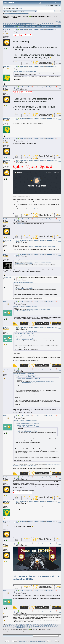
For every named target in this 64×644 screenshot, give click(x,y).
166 (23, 24)
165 (21, 24)
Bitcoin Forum (6, 16)
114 (23, 22)
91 (35, 21)
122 (39, 22)
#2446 (59, 162)
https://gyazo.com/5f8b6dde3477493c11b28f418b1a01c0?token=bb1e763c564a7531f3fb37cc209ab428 (35, 247)
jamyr (5, 254)
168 (27, 24)
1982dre (5, 302)
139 (21, 23)
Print (59, 24)
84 (25, 21)
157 (5, 24)
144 (31, 23)
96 (42, 21)
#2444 (59, 120)
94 (39, 21)
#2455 (59, 478)
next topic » (59, 22)
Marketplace (19, 16)
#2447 (59, 220)
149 (41, 23)
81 (21, 21)
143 (29, 23)
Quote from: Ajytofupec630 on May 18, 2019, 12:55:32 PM (25, 259)
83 (23, 21)
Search (14, 13)
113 (21, 22)
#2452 (59, 328)
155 (52, 23)
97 (43, 21)
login (16, 8)
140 (23, 23)
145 (33, 23)
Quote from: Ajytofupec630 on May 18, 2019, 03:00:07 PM (25, 332)
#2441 (59, 31)
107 (9, 22)
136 (15, 23)
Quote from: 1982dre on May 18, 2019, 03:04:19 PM (24, 374)
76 (14, 21)
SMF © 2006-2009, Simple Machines (38, 641)
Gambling (26, 16)
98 (44, 21)
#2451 (59, 303)
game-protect (7, 67)
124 (43, 22)
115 (25, 22)
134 (11, 23)
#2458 (59, 544)
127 (49, 22)
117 (29, 22)
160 (11, 24)
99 (46, 21)
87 (29, 21)
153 (49, 23)
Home (6, 13)
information (21, 224)
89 (32, 21)
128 (51, 22)
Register (22, 13)
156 (3, 24)
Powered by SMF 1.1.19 (24, 641)
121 (37, 22)
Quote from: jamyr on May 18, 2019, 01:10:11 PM (23, 282)
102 (51, 21)
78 (16, 21)
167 (25, 24)
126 (47, 22)
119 (33, 22)
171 (33, 24)
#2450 (59, 279)
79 (18, 21)
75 (12, 21)
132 (7, 23)
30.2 (19, 11)
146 (35, 23)
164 (19, 24)
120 (35, 22)
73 (9, 21)
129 (53, 22)
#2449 (59, 256)
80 (19, 21)
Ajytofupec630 (7, 240)
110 (15, 22)
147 (37, 23)
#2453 (59, 370)
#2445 (59, 140)
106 (7, 22)
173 (37, 24)
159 (9, 24)
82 (22, 21)
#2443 (59, 88)
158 (7, 24)
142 (27, 23)
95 (40, 21)
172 (35, 24)
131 (5, 23)
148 (39, 23)
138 (19, 23)
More (26, 13)
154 (50, 23)
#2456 (59, 503)
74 (11, 21)
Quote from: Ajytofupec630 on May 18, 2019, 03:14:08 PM (25, 420)
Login (18, 13)
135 (13, 23)
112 (19, 22)
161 (13, 24)
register (20, 8)
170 (31, 24)
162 (15, 24)
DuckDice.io (7, 30)
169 (29, 24)
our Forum (35, 209)
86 (28, 21)
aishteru (6, 611)
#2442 (59, 68)
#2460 (59, 612)
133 (9, 23)
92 (36, 21)
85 (26, 21)
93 (37, 21)
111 (17, 22)
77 (15, 21)
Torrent (22, 11)
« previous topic (58, 21)
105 (5, 22)
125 (45, 22)
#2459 (59, 592)
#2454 (59, 417)
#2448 (59, 242)
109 (13, 22)
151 (45, 23)
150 (43, 23)
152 (47, 23)
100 (47, 21)
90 (33, 21)
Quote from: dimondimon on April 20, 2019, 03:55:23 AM (25, 71)
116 (27, 22)
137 (17, 23)
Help (10, 13)
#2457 (59, 523)
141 (25, 23)
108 (11, 22)
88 (30, 21)
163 (17, 24)
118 (31, 22)
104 (3, 22)
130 (3, 23)
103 (53, 21)
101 (49, 21)
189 (40, 24)
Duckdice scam (27, 77)
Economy (13, 16)
